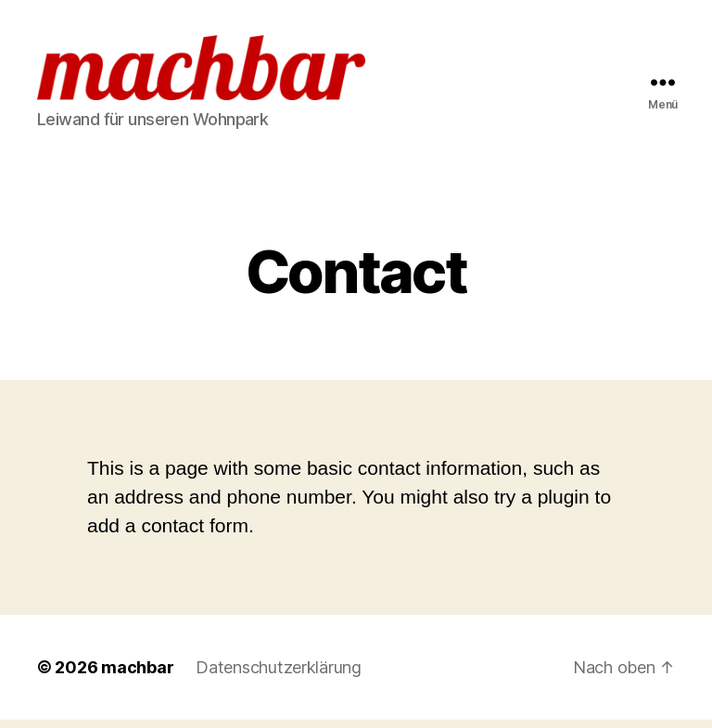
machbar (137, 676)
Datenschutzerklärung (279, 676)
